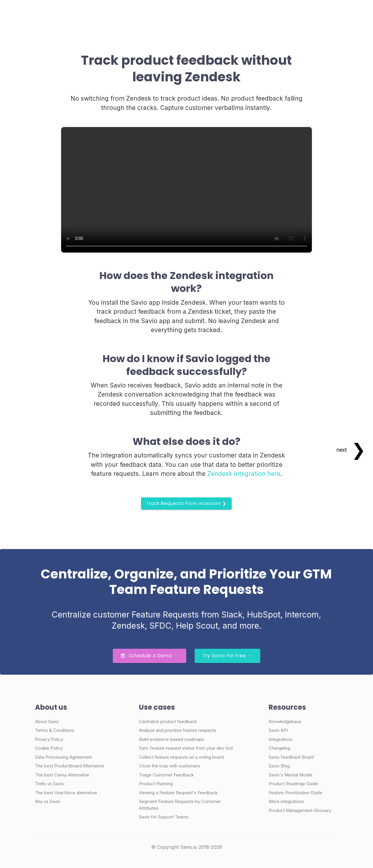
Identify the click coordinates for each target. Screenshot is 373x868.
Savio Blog (279, 766)
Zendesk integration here (244, 474)
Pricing (169, 13)
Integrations (280, 739)
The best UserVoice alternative (66, 793)
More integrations (286, 801)
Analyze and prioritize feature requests (178, 730)
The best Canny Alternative (62, 775)
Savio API (278, 730)
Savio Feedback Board (291, 757)
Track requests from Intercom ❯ (186, 503)
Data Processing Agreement (63, 757)
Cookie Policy (49, 748)
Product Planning (156, 784)
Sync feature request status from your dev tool (186, 748)
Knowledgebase (285, 721)
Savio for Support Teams (164, 817)
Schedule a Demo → (149, 656)
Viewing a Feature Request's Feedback (178, 793)
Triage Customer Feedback (166, 775)
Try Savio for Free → (227, 656)
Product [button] (101, 13)
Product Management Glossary (300, 810)
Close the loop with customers (170, 766)
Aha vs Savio (48, 801)
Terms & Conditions (55, 730)
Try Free (310, 13)
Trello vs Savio (49, 784)
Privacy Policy (49, 739)
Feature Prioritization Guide (295, 793)
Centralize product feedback (168, 721)
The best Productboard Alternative (70, 766)
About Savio (47, 721)
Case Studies (138, 13)
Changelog (279, 748)
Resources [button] (198, 13)
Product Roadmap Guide (293, 784)
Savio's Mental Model (290, 775)
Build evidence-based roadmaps (172, 739)
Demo (270, 13)
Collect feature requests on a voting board (181, 757)
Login (244, 13)
